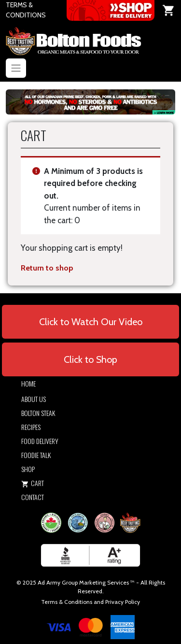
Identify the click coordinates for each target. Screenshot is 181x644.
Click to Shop (90, 359)
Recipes (31, 427)
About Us (34, 399)
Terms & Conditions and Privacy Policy (90, 602)
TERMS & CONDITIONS (26, 10)
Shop (28, 469)
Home (28, 383)
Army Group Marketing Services (88, 582)
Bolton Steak (38, 413)
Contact (33, 497)
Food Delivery (40, 441)
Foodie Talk (36, 455)
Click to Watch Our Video (91, 322)
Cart (33, 483)
